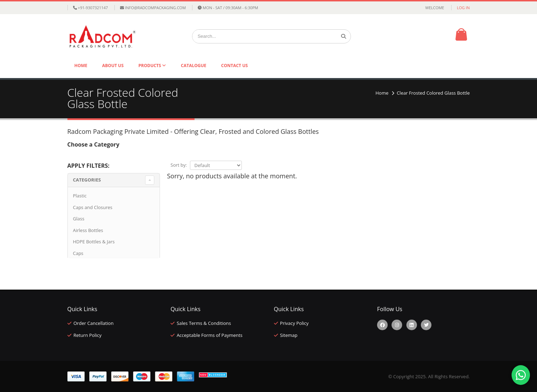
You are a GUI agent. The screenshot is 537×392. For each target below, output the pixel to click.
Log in (463, 8)
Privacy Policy (294, 323)
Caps (78, 253)
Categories (87, 180)
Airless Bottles (88, 230)
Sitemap (289, 335)
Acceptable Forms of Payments (209, 335)
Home (81, 66)
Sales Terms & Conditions (204, 323)
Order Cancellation (94, 323)
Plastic (80, 196)
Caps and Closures (93, 207)
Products (150, 66)
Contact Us (234, 66)
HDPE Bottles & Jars (94, 242)
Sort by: (179, 165)
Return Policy (88, 335)
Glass (79, 219)
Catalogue (193, 66)
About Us (113, 66)
